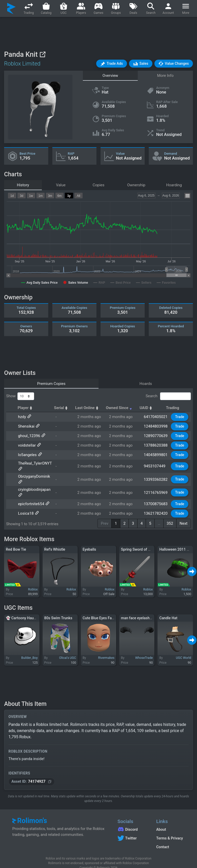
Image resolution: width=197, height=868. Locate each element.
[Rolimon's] (11, 8)
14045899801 (156, 455)
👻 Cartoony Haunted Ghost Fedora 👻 (38, 611)
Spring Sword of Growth (140, 542)
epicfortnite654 (31, 497)
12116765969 (156, 487)
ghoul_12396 (29, 436)
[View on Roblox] (42, 54)
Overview (110, 76)
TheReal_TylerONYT (35, 463)
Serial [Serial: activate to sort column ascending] (66, 408)
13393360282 (156, 478)
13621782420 (156, 506)
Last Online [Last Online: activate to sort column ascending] (92, 408)
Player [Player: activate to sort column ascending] (26, 408)
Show (20, 396)
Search (168, 396)
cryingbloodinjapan (34, 487)
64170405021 (156, 417)
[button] (112, 64)
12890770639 (156, 436)
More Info (165, 76)
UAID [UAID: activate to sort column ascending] (151, 408)
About (161, 822)
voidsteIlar (27, 445)
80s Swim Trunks (58, 611)
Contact (163, 840)
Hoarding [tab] (174, 185)
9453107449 (155, 466)
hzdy (22, 417)
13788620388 (156, 445)
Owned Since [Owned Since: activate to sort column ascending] (124, 408)
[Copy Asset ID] (50, 774)
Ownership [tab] (136, 185)
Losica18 (26, 506)
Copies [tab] (98, 185)
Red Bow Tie (16, 542)
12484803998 (156, 426)
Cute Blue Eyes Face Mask (104, 611)
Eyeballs (89, 542)
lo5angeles (27, 455)
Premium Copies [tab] (51, 384)
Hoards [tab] (146, 384)
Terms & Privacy (170, 831)
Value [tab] (61, 185)
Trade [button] (180, 417)
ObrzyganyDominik (34, 478)
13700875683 (156, 497)
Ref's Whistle (55, 542)
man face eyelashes (137, 611)
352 (170, 516)
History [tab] (23, 185)
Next (184, 516)
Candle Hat (168, 611)
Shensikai (26, 426)
